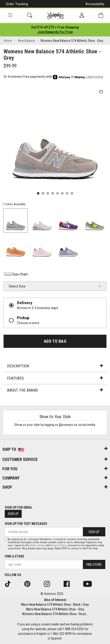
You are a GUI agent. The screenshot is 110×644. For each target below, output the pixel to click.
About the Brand (55, 390)
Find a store (14, 556)
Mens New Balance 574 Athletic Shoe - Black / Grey (55, 605)
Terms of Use (37, 545)
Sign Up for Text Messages (26, 524)
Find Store (94, 565)
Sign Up (13, 514)
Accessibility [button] (95, 4)
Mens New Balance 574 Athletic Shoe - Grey (55, 609)
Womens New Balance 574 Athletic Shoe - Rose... (55, 614)
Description (55, 366)
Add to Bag (55, 341)
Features (55, 378)
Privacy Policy (58, 545)
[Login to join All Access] (55, 27)
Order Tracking (17, 4)
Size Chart (16, 274)
